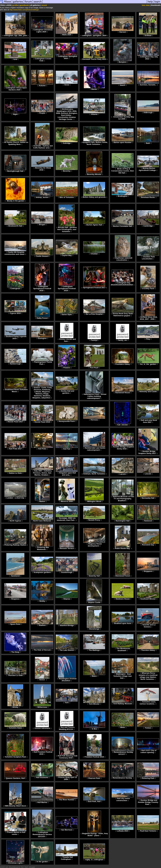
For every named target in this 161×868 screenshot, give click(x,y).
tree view (146, 5)
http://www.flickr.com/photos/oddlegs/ (24, 10)
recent (44, 5)
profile (15, 5)
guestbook (24, 5)
